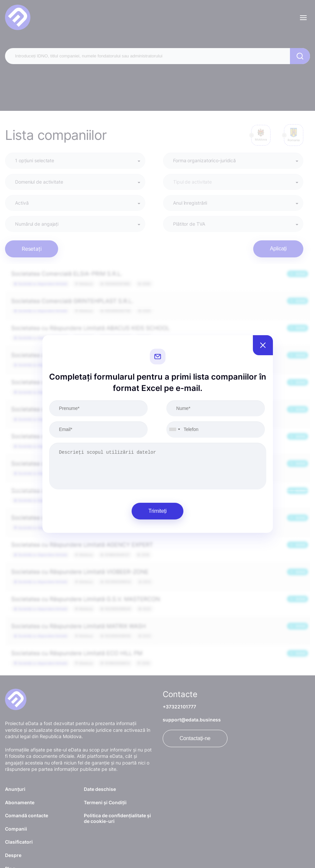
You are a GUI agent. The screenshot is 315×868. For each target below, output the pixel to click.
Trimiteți (157, 511)
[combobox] (174, 429)
